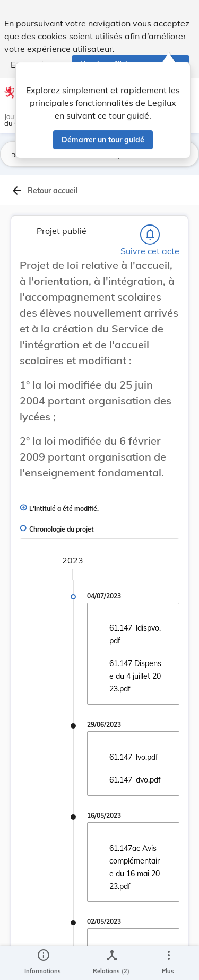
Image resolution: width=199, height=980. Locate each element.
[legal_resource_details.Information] (43, 963)
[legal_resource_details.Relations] (111, 963)
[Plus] (168, 963)
